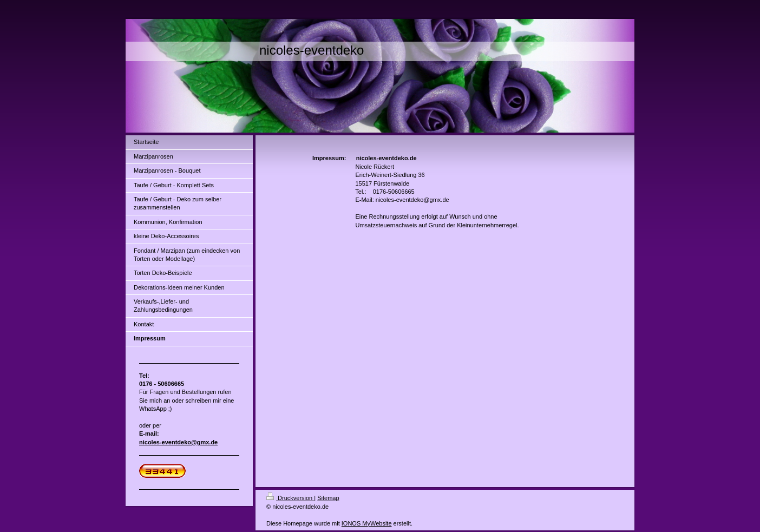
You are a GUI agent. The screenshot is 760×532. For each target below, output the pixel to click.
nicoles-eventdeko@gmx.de (178, 442)
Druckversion (290, 498)
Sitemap (328, 498)
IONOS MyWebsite (367, 523)
